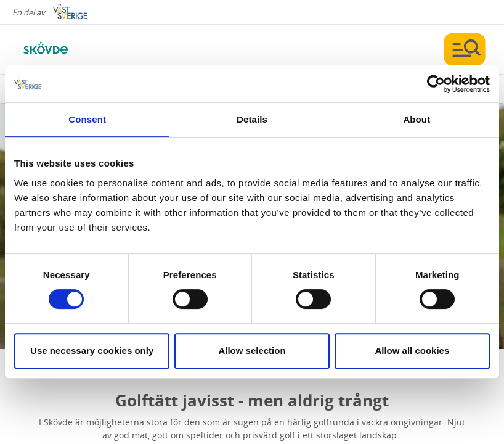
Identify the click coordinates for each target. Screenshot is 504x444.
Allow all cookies (412, 351)
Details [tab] (252, 119)
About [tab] (417, 119)
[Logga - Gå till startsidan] (62, 49)
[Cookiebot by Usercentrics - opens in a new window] (436, 84)
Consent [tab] (87, 119)
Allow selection (252, 351)
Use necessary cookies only (92, 351)
